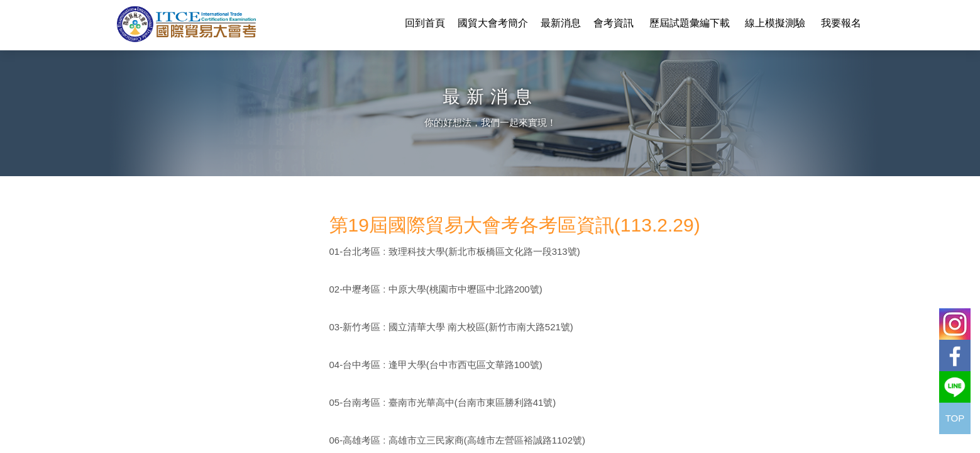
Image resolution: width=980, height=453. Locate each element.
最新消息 (561, 23)
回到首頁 (425, 23)
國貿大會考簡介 (493, 23)
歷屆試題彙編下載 (690, 23)
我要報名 (841, 23)
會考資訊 (614, 23)
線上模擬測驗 (775, 23)
